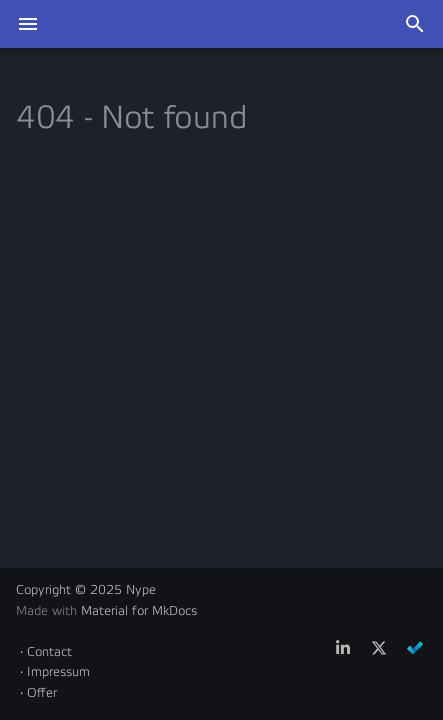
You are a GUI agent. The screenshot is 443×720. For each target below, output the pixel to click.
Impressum (58, 672)
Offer (42, 693)
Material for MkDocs (139, 611)
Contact (49, 652)
